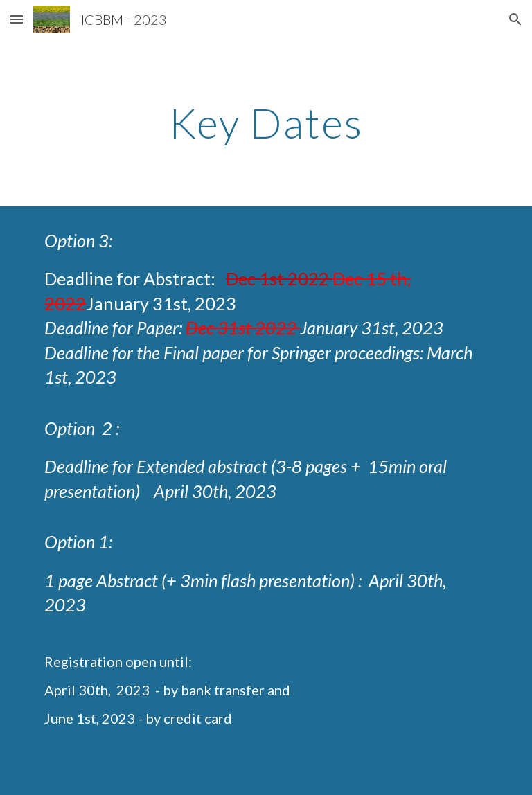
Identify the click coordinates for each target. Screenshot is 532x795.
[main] (266, 123)
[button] (17, 19)
